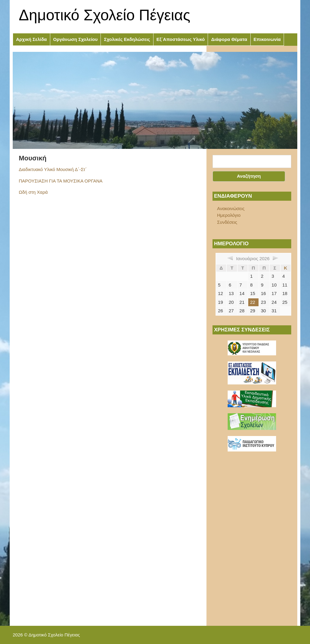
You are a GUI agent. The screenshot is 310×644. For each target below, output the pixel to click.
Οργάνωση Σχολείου (76, 39)
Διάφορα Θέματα (229, 39)
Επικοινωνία (267, 39)
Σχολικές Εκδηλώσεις (127, 39)
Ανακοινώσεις (231, 208)
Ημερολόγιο (229, 215)
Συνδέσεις (227, 222)
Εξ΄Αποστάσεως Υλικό (181, 39)
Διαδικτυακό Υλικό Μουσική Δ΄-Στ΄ (53, 169)
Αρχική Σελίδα (31, 39)
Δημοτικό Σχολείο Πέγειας (105, 15)
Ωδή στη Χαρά (33, 192)
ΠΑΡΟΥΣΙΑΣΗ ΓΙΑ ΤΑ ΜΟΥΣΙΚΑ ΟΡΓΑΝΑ (61, 181)
